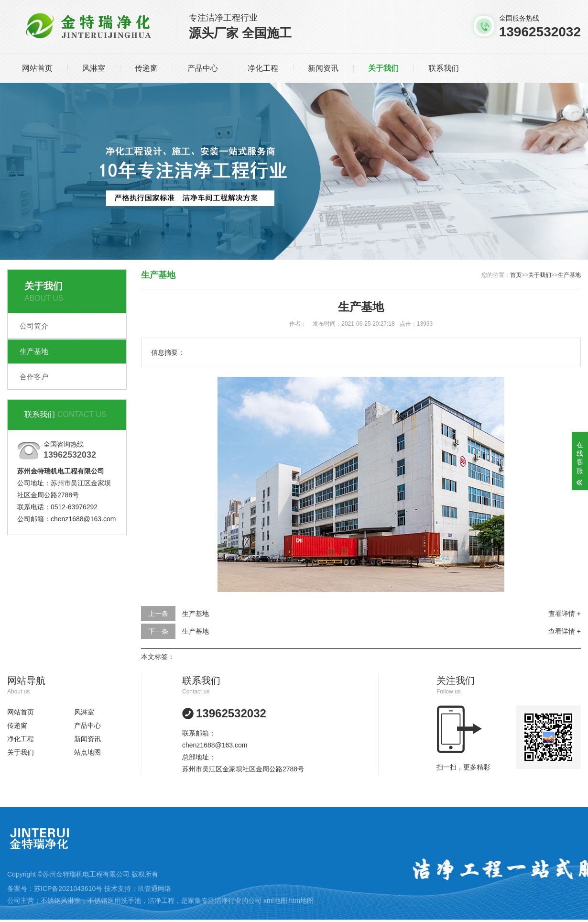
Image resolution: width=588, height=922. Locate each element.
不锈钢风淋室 (61, 900)
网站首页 (37, 68)
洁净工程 (161, 900)
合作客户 (34, 377)
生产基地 (34, 351)
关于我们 (383, 68)
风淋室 (94, 68)
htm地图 (301, 900)
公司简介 (34, 326)
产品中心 (203, 68)
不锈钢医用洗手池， (118, 900)
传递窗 (146, 68)
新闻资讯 (323, 68)
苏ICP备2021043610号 (68, 889)
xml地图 (275, 900)
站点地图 (87, 752)
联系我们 (444, 68)
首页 (516, 275)
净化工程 (263, 68)
